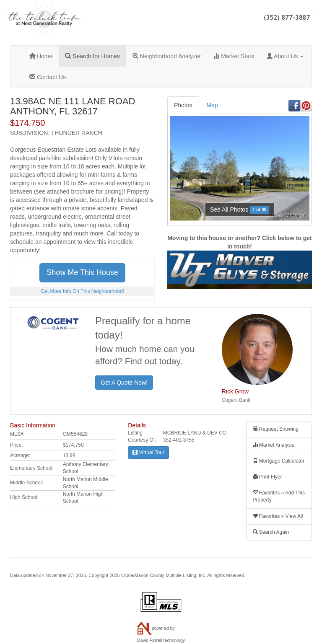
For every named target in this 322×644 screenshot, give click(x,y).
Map (212, 105)
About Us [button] (285, 56)
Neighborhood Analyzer (167, 56)
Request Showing (276, 429)
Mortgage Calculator (279, 461)
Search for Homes (92, 56)
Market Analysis (274, 445)
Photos (183, 105)
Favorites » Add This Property (279, 496)
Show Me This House (82, 272)
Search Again (271, 532)
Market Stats (234, 56)
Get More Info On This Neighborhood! (82, 291)
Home (41, 56)
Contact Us (48, 77)
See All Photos (240, 210)
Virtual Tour (148, 453)
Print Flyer (267, 477)
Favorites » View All (278, 516)
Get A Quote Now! (124, 383)
